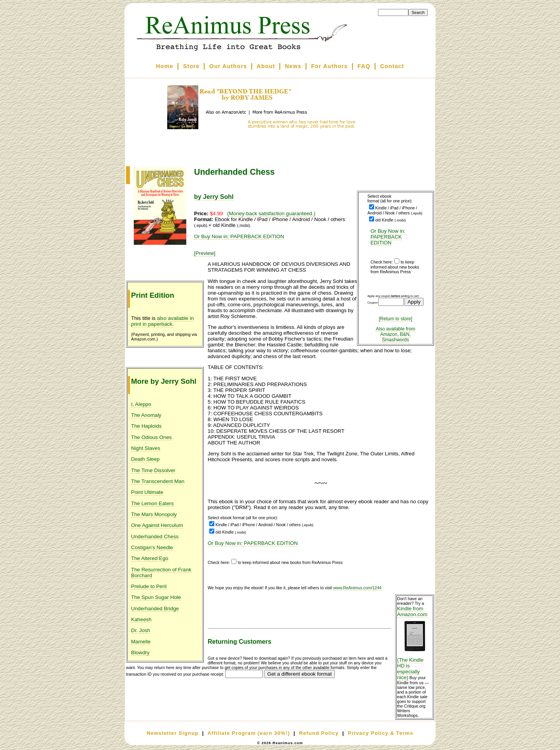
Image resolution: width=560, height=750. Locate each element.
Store (191, 66)
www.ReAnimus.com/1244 (357, 588)
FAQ (364, 66)
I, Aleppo (141, 404)
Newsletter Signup (172, 733)
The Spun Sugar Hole (156, 597)
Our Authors (228, 66)
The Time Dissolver (153, 470)
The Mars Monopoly (154, 514)
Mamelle (141, 642)
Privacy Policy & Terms (380, 733)
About (266, 66)
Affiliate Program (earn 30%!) (248, 733)
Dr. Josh (141, 630)
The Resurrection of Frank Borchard (161, 573)
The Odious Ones (151, 437)
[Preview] (205, 253)
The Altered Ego (150, 558)
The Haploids (146, 426)
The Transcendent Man (158, 481)
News (293, 66)
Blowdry (140, 653)
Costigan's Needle (152, 547)
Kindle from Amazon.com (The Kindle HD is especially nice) (415, 643)
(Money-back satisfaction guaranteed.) (271, 213)
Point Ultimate (147, 492)
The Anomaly (146, 415)
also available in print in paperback (163, 321)
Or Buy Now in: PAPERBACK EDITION (388, 237)
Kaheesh (141, 619)
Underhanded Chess (155, 537)
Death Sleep (145, 459)
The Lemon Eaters (152, 503)
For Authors (329, 66)
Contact (392, 66)
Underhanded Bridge (155, 609)
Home (165, 66)
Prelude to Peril (149, 586)
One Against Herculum (157, 525)
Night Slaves (146, 448)
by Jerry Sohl (214, 197)
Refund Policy (319, 733)
